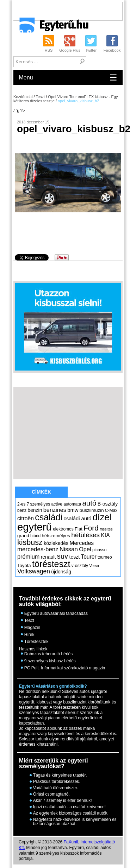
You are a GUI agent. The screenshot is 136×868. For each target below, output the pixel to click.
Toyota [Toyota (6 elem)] (24, 565)
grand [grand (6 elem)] (23, 536)
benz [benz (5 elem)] (22, 510)
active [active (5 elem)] (57, 504)
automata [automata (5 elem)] (72, 504)
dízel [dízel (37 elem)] (102, 517)
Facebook (112, 50)
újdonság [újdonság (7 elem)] (61, 572)
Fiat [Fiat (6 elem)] (79, 529)
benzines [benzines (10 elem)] (55, 510)
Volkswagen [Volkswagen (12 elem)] (34, 571)
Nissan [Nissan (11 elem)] (69, 549)
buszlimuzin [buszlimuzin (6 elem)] (92, 510)
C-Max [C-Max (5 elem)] (111, 510)
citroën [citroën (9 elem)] (26, 518)
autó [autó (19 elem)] (89, 503)
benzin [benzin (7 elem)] (35, 510)
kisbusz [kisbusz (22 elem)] (30, 542)
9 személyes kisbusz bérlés (50, 661)
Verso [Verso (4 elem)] (94, 566)
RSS (49, 50)
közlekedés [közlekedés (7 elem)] (56, 543)
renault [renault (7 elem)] (48, 557)
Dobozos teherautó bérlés (48, 654)
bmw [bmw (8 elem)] (73, 510)
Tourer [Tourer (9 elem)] (88, 557)
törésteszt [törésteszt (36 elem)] (51, 564)
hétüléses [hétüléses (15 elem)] (85, 535)
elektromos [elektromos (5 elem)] (63, 529)
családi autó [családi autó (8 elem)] (77, 519)
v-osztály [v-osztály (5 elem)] (80, 566)
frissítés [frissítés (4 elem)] (106, 529)
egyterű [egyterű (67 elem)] (35, 527)
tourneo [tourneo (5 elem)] (105, 557)
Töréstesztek (36, 642)
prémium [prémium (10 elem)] (28, 557)
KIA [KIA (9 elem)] (105, 535)
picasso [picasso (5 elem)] (100, 550)
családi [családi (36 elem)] (49, 517)
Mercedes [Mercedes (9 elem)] (82, 543)
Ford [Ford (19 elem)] (91, 528)
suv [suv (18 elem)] (63, 556)
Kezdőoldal (23, 97)
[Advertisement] (75, 11)
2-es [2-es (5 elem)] (21, 504)
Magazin (32, 628)
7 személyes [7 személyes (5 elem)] (39, 504)
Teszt (40, 97)
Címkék (41, 492)
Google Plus (70, 50)
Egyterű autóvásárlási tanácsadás (56, 613)
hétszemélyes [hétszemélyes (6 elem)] (56, 536)
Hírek (29, 635)
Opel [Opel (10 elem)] (85, 549)
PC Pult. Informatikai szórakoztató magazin (65, 668)
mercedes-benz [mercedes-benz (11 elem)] (38, 549)
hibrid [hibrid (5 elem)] (35, 536)
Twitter (91, 50)
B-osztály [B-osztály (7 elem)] (108, 504)
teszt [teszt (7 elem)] (75, 557)
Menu (68, 78)
